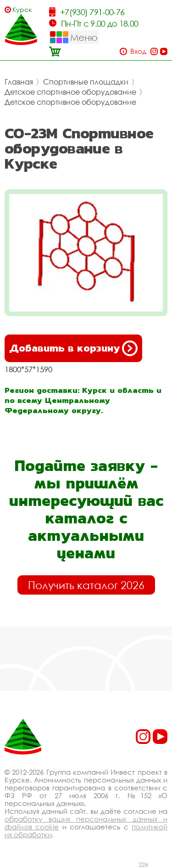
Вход (138, 51)
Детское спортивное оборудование (70, 92)
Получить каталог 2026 (86, 585)
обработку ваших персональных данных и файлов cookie (86, 823)
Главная (19, 82)
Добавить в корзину (73, 348)
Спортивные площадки (86, 82)
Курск (22, 9)
